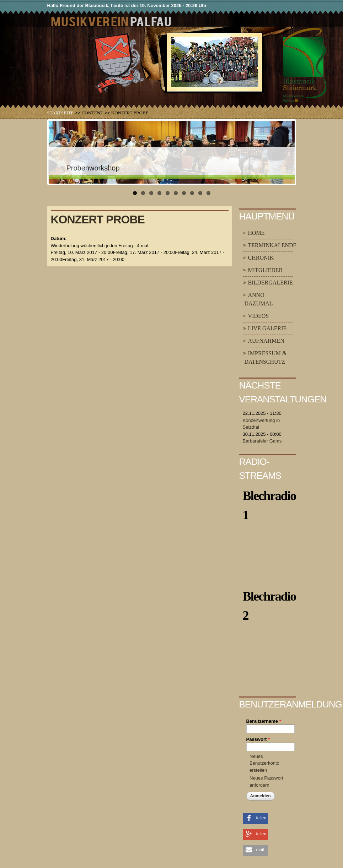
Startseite (61, 113)
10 (208, 193)
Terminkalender (274, 245)
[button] (255, 818)
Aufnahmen (266, 341)
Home (256, 233)
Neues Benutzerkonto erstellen (264, 763)
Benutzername (264, 721)
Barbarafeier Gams (262, 441)
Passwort (258, 739)
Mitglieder (266, 270)
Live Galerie (267, 328)
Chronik (261, 258)
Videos (259, 316)
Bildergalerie (270, 283)
